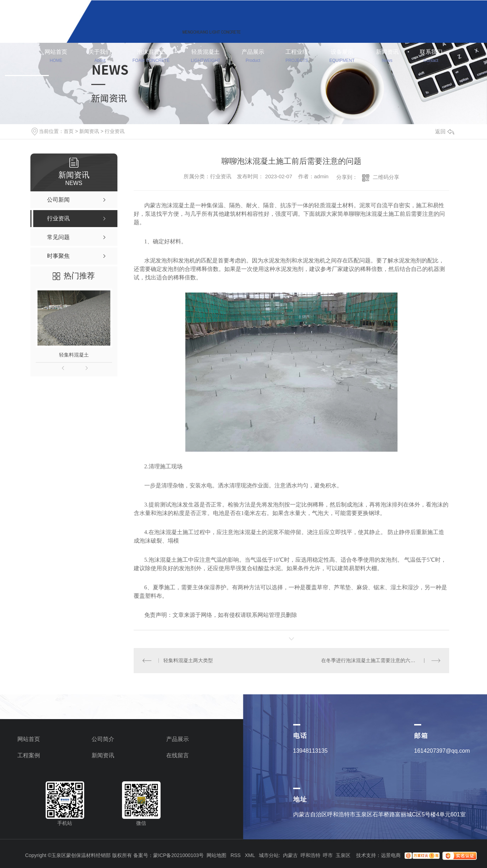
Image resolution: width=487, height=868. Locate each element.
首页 (69, 131)
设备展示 (342, 57)
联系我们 (431, 57)
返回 (445, 131)
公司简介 (103, 739)
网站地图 (216, 855)
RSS (236, 855)
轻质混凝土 (206, 57)
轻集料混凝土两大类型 (188, 660)
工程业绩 (297, 57)
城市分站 (269, 855)
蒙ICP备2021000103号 (178, 855)
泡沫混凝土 (151, 57)
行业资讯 (115, 131)
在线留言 (178, 755)
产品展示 (253, 57)
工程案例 (29, 755)
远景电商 (391, 855)
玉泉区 (343, 855)
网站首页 (56, 57)
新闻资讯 (387, 57)
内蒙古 (290, 855)
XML (250, 855)
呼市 (328, 855)
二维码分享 (386, 177)
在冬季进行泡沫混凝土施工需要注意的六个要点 (373, 660)
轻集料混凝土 (74, 355)
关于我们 (100, 57)
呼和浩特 (311, 855)
